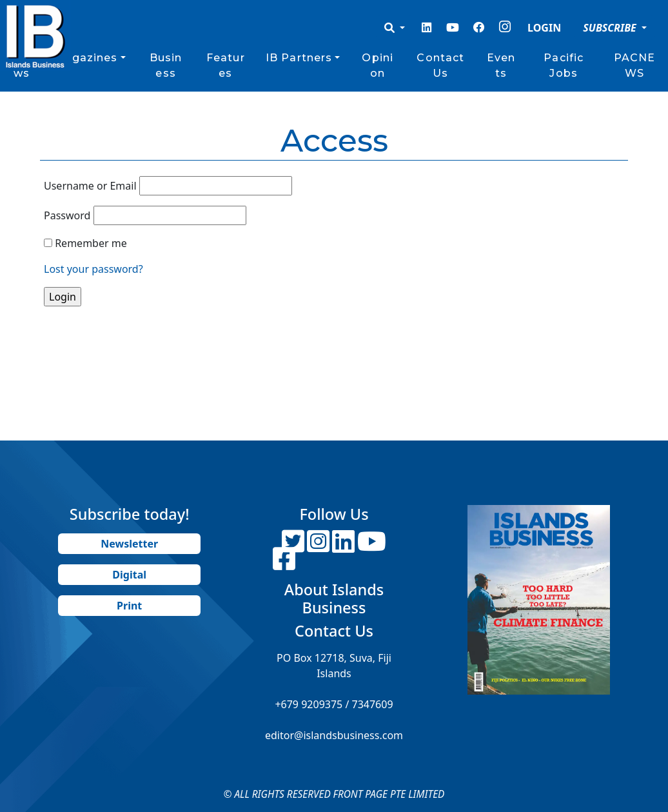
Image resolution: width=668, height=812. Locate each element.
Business (166, 65)
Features (226, 65)
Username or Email (90, 186)
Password (67, 215)
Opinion (378, 65)
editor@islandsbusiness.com (334, 735)
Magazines (85, 58)
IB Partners (299, 58)
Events (501, 65)
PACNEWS (635, 65)
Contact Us (440, 65)
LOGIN (544, 28)
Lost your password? (93, 269)
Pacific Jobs (564, 65)
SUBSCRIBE (611, 28)
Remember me (91, 243)
